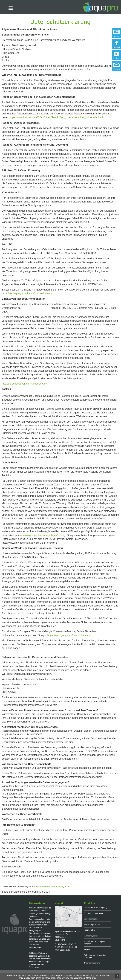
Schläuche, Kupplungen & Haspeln (95, 943)
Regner (87, 949)
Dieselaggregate (91, 919)
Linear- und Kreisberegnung (96, 908)
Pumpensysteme (91, 936)
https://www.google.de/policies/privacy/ (69, 635)
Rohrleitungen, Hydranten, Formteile (95, 956)
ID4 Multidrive (90, 930)
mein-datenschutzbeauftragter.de (54, 886)
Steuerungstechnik (92, 925)
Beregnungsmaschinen (94, 913)
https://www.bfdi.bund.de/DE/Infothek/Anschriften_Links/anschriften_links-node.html (56, 117)
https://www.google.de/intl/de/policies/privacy (27, 293)
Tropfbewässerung (92, 963)
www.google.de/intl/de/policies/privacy (44, 535)
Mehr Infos (91, 978)
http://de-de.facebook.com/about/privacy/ (25, 384)
